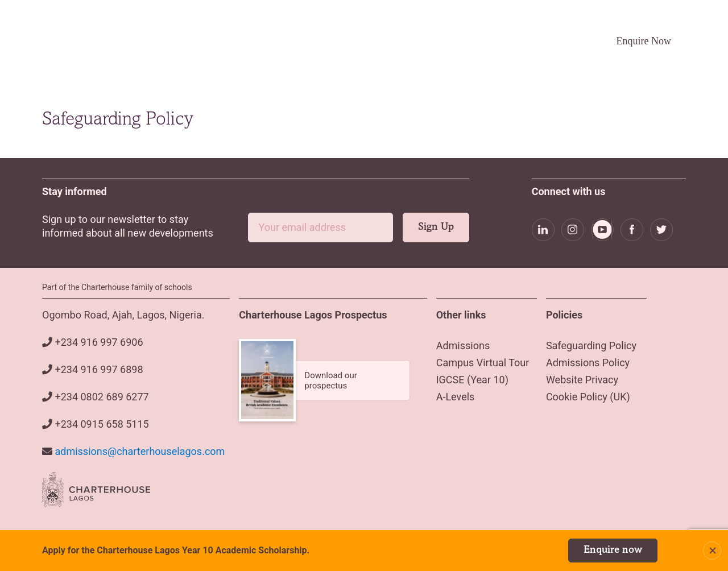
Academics (407, 41)
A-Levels (456, 397)
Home (224, 41)
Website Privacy (582, 380)
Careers (557, 41)
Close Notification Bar (712, 551)
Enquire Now (644, 41)
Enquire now (613, 550)
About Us (272, 41)
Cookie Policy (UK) (588, 397)
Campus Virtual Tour (488, 41)
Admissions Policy (588, 363)
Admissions (337, 41)
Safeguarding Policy (591, 346)
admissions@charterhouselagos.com (140, 451)
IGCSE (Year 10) (472, 380)
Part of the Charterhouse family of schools (117, 287)
